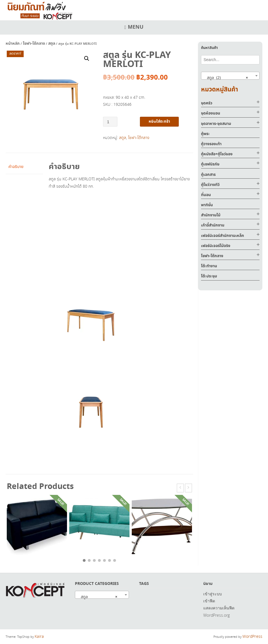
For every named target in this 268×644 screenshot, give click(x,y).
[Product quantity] (110, 122)
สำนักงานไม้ (211, 215)
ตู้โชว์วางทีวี (210, 185)
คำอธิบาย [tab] (16, 167)
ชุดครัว (207, 103)
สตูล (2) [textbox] (226, 78)
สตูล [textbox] (97, 597)
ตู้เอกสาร (208, 175)
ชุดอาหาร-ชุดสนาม (216, 124)
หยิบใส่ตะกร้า (159, 122)
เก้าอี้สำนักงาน (213, 225)
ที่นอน (206, 195)
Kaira (39, 637)
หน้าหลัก (13, 44)
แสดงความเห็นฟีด (219, 608)
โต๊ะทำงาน (209, 266)
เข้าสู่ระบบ (213, 594)
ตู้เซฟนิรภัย (210, 164)
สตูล (52, 44)
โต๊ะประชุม (209, 276)
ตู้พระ (205, 134)
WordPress (252, 637)
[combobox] (230, 76)
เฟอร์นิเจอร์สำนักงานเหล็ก (223, 236)
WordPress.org (216, 615)
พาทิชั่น (207, 205)
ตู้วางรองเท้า (211, 144)
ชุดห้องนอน (211, 113)
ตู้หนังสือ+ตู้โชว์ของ (217, 154)
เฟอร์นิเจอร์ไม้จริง (216, 246)
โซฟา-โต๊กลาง (34, 44)
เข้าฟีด (209, 601)
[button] (87, 59)
